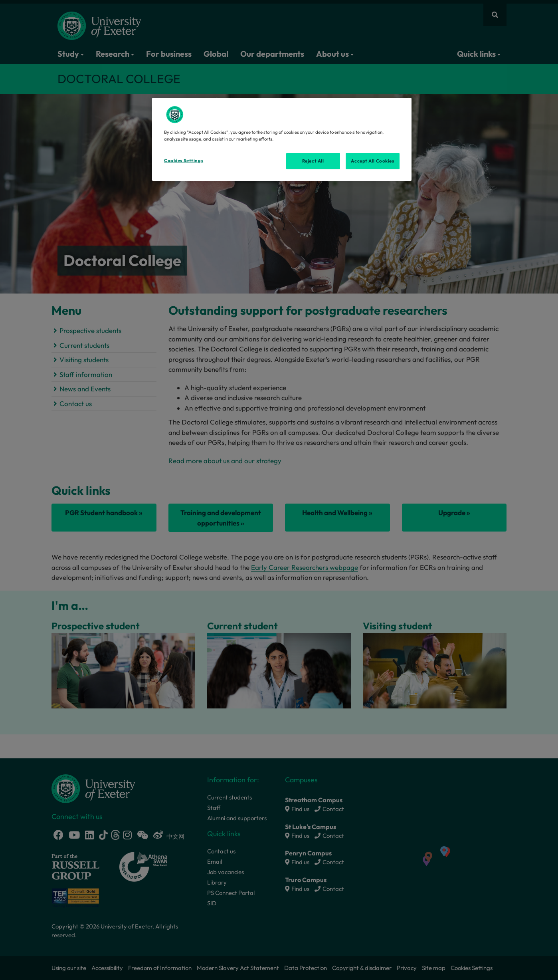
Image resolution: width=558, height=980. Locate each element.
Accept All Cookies (372, 161)
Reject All (313, 161)
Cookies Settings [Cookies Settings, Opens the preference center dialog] (184, 161)
